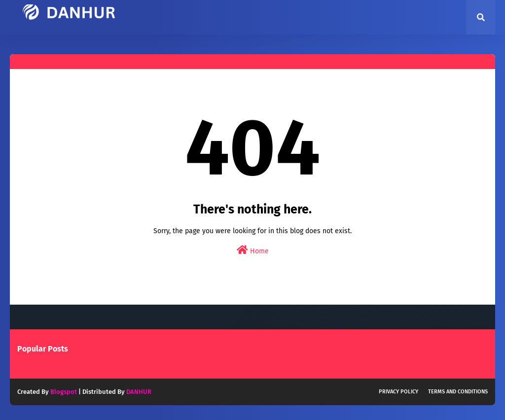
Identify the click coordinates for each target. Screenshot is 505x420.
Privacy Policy (398, 392)
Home (253, 250)
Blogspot (64, 392)
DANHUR (139, 392)
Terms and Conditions (458, 392)
